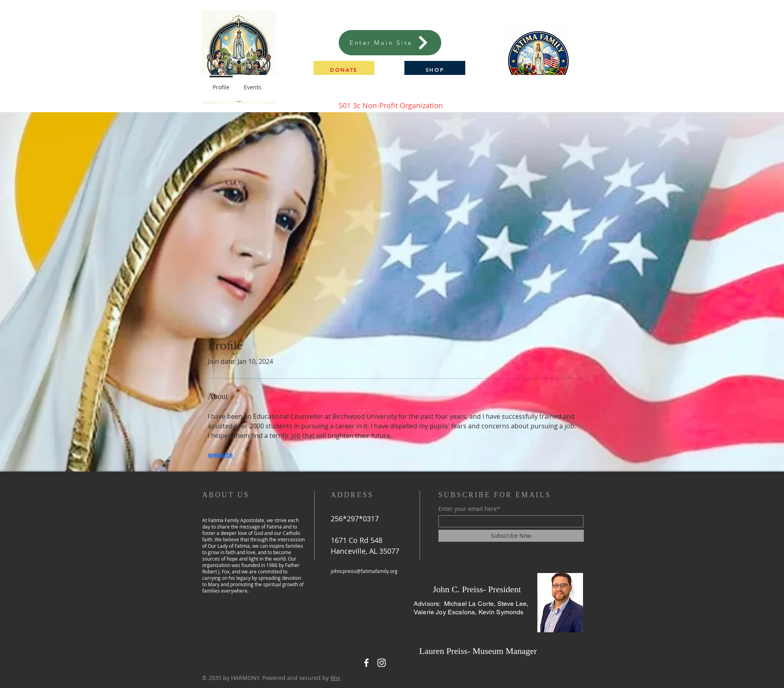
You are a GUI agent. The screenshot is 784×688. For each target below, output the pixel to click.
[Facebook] (366, 663)
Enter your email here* (469, 509)
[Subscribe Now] (511, 536)
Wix (335, 678)
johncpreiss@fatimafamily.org (364, 571)
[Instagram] (382, 663)
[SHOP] (435, 70)
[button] (344, 70)
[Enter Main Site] (390, 43)
